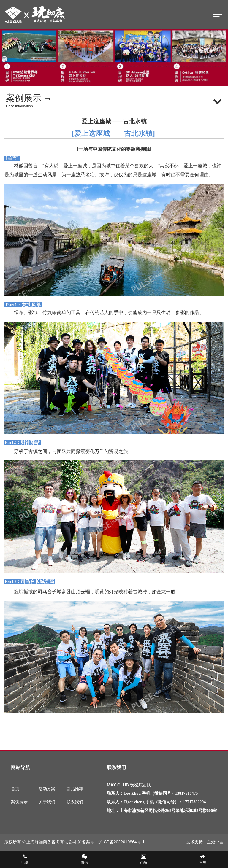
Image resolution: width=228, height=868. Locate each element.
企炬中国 (215, 842)
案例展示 (19, 802)
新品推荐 (75, 789)
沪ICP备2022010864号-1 (121, 842)
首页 (15, 789)
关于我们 (47, 802)
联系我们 (75, 802)
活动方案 (47, 789)
